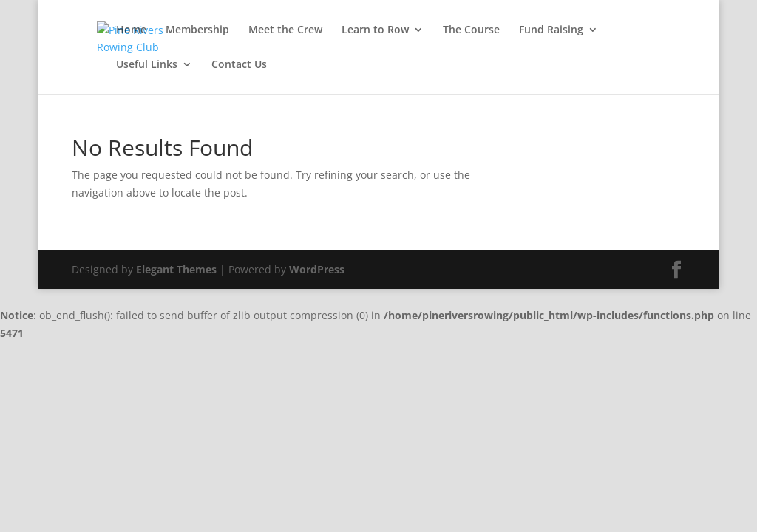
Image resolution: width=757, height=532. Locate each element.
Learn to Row (375, 30)
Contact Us (239, 65)
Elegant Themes (176, 269)
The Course (471, 30)
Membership (197, 30)
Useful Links (147, 65)
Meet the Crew (285, 30)
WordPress (317, 269)
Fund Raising (551, 30)
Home (131, 30)
